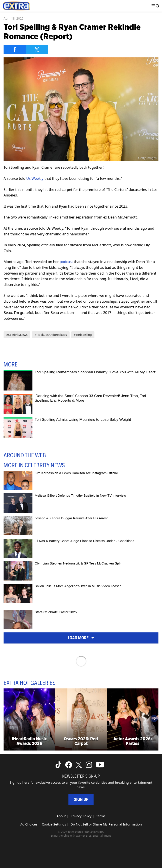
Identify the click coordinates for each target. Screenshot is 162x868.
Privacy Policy (81, 816)
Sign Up (81, 799)
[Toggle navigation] (154, 6)
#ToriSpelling (83, 335)
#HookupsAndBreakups (51, 335)
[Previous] (8, 718)
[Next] (154, 718)
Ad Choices (29, 824)
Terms (101, 816)
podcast (66, 262)
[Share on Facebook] (15, 50)
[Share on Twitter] (37, 50)
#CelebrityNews (17, 335)
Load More (81, 638)
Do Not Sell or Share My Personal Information (106, 824)
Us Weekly (35, 178)
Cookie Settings (54, 824)
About (61, 816)
